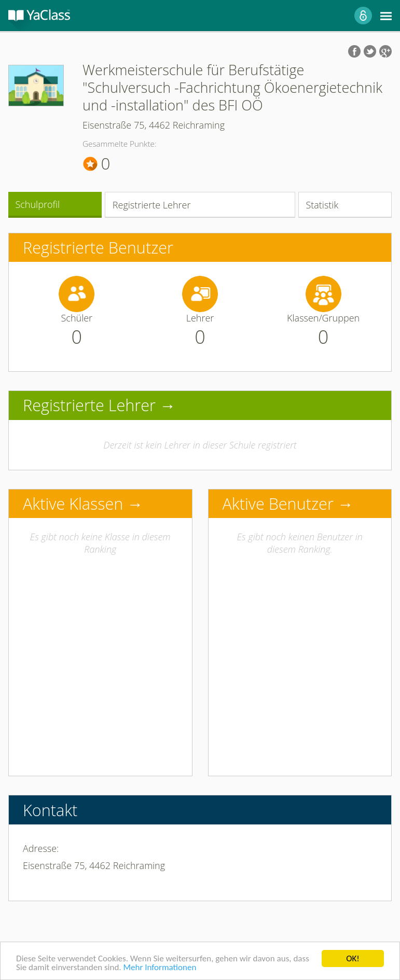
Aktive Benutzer (278, 503)
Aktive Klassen (73, 503)
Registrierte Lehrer (152, 205)
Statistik (322, 205)
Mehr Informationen (160, 968)
